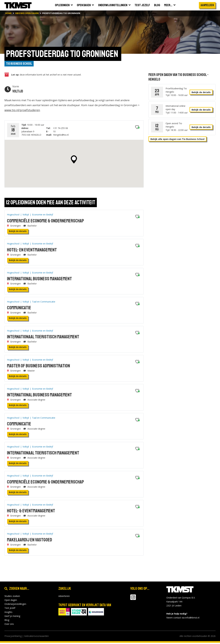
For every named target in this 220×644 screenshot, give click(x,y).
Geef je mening (12, 617)
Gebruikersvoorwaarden (36, 637)
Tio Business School (20, 64)
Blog (7, 621)
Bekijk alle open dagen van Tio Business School (177, 140)
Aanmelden (207, 5)
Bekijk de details (18, 232)
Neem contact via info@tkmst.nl (183, 619)
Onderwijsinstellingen (15, 605)
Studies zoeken (12, 597)
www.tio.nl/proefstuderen (40, 111)
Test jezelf (10, 609)
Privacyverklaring (13, 637)
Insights (8, 613)
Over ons (9, 625)
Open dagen (11, 601)
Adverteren (64, 597)
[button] (74, 161)
